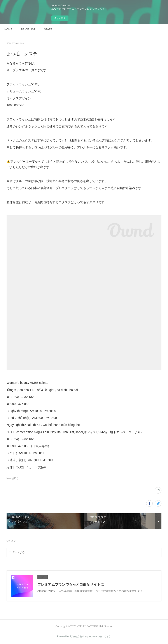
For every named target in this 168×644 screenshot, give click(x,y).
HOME (8, 29)
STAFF (48, 29)
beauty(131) (12, 478)
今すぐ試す (60, 18)
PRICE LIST (28, 29)
